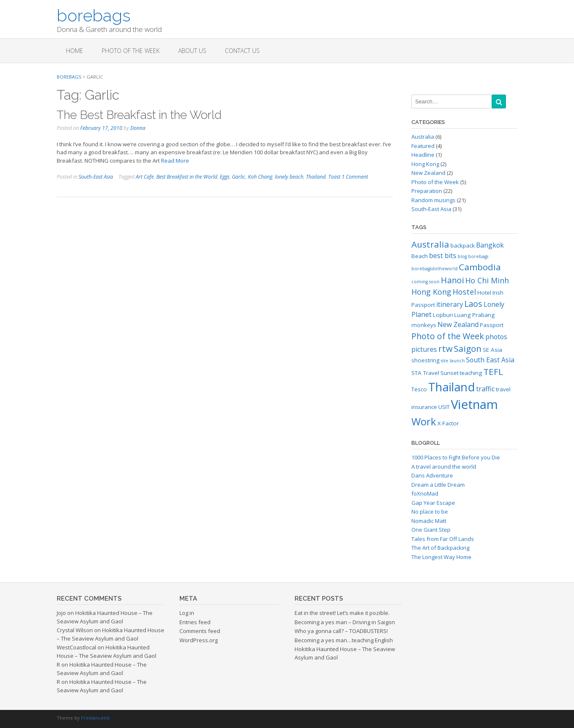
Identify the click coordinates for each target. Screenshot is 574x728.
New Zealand (428, 173)
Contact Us (242, 51)
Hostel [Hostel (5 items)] (464, 292)
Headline (423, 155)
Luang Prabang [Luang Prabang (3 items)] (474, 315)
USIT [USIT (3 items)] (444, 407)
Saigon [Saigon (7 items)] (468, 348)
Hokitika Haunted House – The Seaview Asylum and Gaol (105, 617)
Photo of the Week (131, 51)
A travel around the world (444, 467)
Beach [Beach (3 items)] (420, 256)
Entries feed (195, 622)
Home (75, 51)
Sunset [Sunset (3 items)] (449, 373)
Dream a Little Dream (438, 485)
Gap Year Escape (433, 503)
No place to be (430, 512)
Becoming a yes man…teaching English (344, 640)
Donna (138, 128)
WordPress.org (199, 640)
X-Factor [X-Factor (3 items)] (448, 423)
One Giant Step (431, 530)
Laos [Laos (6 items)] (473, 304)
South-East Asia (96, 177)
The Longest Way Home (441, 557)
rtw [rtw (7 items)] (445, 348)
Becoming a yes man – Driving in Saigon (345, 622)
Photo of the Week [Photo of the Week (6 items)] (448, 336)
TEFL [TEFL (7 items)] (493, 372)
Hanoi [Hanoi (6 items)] (452, 280)
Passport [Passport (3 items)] (492, 325)
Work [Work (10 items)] (424, 421)
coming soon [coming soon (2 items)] (425, 282)
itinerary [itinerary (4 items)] (450, 304)
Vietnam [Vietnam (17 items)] (474, 404)
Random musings (433, 200)
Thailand (316, 177)
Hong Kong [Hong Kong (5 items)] (431, 292)
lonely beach (289, 177)
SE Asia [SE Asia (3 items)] (492, 350)
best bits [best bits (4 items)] (443, 256)
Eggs (225, 177)
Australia (423, 137)
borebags (94, 15)
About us (192, 51)
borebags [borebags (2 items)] (478, 256)
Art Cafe (145, 177)
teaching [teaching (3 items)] (471, 373)
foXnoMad (425, 493)
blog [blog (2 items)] (462, 256)
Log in (187, 613)
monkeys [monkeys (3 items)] (424, 325)
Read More (175, 161)
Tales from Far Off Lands (443, 539)
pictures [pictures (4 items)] (424, 349)
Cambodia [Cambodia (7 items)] (480, 267)
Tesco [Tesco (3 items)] (419, 389)
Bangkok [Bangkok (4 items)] (490, 245)
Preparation (427, 191)
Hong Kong (425, 164)
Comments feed (200, 631)
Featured (423, 146)
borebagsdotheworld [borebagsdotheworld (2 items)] (434, 269)
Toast (334, 177)
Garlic (239, 177)
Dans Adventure (432, 475)
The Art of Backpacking (440, 548)
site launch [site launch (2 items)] (453, 361)
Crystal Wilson (75, 630)
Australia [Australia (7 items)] (430, 244)
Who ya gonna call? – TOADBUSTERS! (341, 631)
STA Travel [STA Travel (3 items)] (425, 373)
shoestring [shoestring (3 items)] (425, 360)
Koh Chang (260, 177)
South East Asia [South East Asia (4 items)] (490, 360)
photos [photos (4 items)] (496, 337)
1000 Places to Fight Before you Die (456, 457)
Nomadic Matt (429, 521)
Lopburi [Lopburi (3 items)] (443, 315)
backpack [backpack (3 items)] (463, 245)
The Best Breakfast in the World (139, 115)
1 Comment (355, 177)
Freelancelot (95, 718)
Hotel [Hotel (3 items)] (484, 293)
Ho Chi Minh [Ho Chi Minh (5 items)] (487, 280)
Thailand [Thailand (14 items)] (452, 387)
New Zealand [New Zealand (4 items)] (458, 324)
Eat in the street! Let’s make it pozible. (342, 613)
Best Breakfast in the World (187, 177)
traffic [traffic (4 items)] (485, 389)
